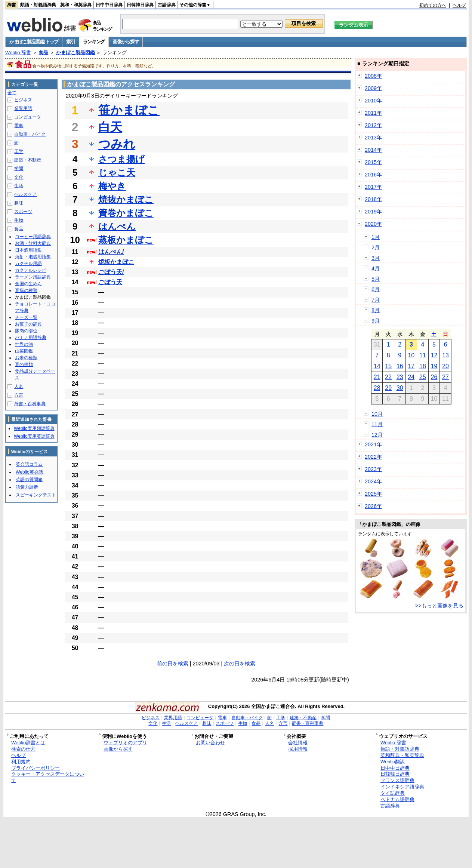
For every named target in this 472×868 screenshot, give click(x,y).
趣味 (19, 203)
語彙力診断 (27, 487)
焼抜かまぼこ (126, 199)
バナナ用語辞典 (31, 338)
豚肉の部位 (26, 331)
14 (377, 366)
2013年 (373, 138)
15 (388, 366)
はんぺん (117, 226)
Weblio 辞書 (18, 53)
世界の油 (24, 344)
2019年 (373, 212)
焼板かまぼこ (116, 262)
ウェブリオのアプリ (125, 743)
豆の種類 (24, 364)
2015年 (373, 162)
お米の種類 (26, 358)
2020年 (373, 224)
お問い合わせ (210, 743)
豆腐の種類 (26, 290)
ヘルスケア (25, 194)
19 (434, 366)
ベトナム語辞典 (397, 799)
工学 (19, 151)
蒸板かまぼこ (126, 240)
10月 (377, 414)
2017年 (373, 187)
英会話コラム (29, 464)
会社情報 (298, 743)
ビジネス (23, 100)
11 (423, 355)
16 (400, 366)
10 (411, 355)
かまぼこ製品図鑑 (75, 53)
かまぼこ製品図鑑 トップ (34, 42)
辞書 (12, 5)
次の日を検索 (240, 664)
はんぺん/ (111, 252)
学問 (19, 169)
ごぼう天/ (111, 272)
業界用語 (23, 108)
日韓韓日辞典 (140, 5)
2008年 (373, 76)
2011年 (373, 113)
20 (445, 366)
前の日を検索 (173, 664)
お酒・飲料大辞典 (33, 243)
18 (423, 366)
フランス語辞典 (397, 780)
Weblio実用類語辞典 (34, 428)
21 (377, 377)
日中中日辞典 (109, 5)
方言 (19, 395)
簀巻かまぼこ (126, 213)
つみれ (117, 144)
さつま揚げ (121, 159)
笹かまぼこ (129, 110)
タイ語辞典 (393, 793)
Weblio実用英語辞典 (34, 436)
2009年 (373, 88)
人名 (19, 387)
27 (445, 377)
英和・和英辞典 (76, 5)
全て (12, 93)
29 (388, 388)
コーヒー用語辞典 (33, 237)
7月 (376, 300)
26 (434, 377)
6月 (376, 289)
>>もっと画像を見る (439, 606)
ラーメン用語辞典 (33, 277)
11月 (377, 424)
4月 (376, 268)
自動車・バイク (30, 134)
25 (423, 377)
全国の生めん (28, 284)
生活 (19, 186)
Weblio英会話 (29, 472)
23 (400, 377)
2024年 (373, 481)
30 (400, 388)
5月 (376, 279)
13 (445, 355)
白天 (110, 127)
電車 (19, 126)
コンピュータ (28, 117)
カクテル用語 (28, 264)
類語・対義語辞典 (38, 5)
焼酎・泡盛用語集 (33, 257)
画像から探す (126, 42)
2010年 (373, 101)
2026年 (373, 506)
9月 (376, 321)
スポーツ (23, 212)
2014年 (373, 150)
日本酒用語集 (28, 250)
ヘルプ (459, 5)
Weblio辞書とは (28, 743)
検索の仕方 (23, 749)
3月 (376, 258)
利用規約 (21, 762)
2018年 (373, 199)
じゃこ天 (117, 173)
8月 (376, 310)
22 (388, 377)
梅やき (112, 186)
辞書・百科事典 (30, 404)
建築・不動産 (28, 160)
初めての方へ (433, 5)
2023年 (373, 469)
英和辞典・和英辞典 (402, 755)
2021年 (373, 444)
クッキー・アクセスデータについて (48, 777)
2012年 (373, 125)
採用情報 (298, 749)
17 (411, 366)
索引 (70, 42)
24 (411, 377)
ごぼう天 (110, 282)
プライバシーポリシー (36, 768)
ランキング (94, 42)
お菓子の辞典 (28, 324)
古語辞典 (167, 5)
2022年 (373, 457)
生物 (19, 220)
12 (434, 355)
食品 (43, 53)
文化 (19, 177)
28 (377, 388)
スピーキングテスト (36, 495)
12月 (377, 435)
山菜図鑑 (24, 351)
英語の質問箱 (29, 480)
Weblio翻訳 (393, 762)
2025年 (373, 494)
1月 (376, 237)
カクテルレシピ (31, 270)
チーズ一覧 (26, 317)
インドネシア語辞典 (402, 787)
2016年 (373, 175)
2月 (376, 247)
